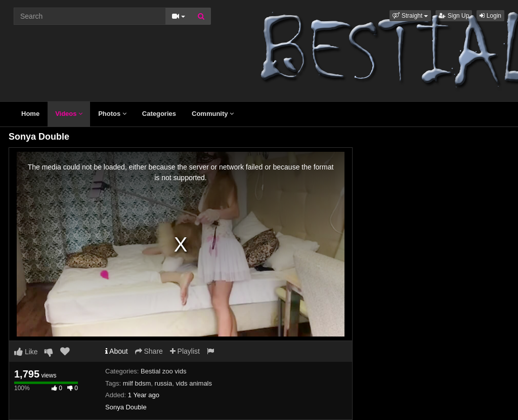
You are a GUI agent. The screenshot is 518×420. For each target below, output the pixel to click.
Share (149, 351)
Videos (69, 114)
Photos (112, 114)
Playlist (185, 351)
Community (213, 114)
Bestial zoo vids (163, 371)
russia (164, 383)
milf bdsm (137, 383)
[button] (410, 16)
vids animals (194, 383)
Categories (159, 114)
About (117, 351)
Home (30, 114)
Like (26, 352)
